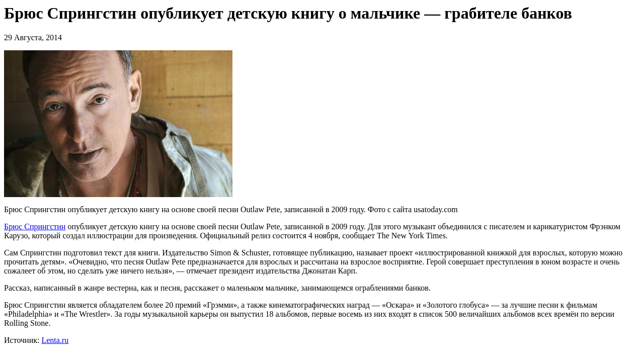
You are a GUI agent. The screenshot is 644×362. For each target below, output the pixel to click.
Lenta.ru (55, 340)
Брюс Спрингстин (35, 227)
